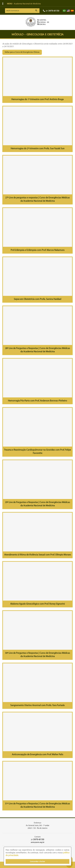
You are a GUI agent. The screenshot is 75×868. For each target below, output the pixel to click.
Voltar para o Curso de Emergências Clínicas (22, 52)
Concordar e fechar (37, 861)
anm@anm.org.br (38, 842)
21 (51, 11)
